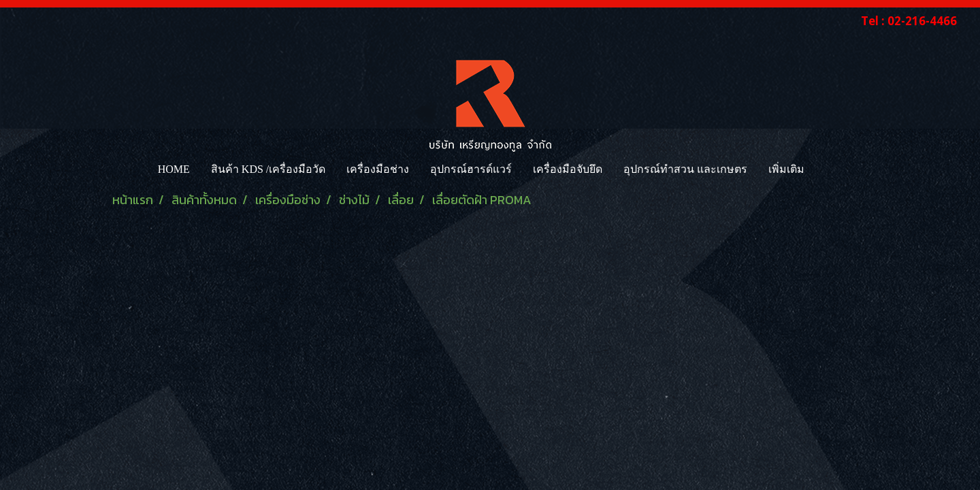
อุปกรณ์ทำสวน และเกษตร (685, 169)
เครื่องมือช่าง (378, 169)
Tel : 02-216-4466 (909, 21)
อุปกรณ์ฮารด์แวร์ (471, 169)
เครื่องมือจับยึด (568, 169)
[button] (827, 169)
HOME (174, 169)
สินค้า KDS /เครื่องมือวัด (268, 169)
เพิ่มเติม (786, 169)
